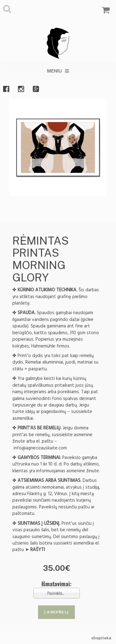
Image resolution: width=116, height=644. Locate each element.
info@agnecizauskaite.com (40, 448)
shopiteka (101, 638)
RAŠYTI (38, 550)
